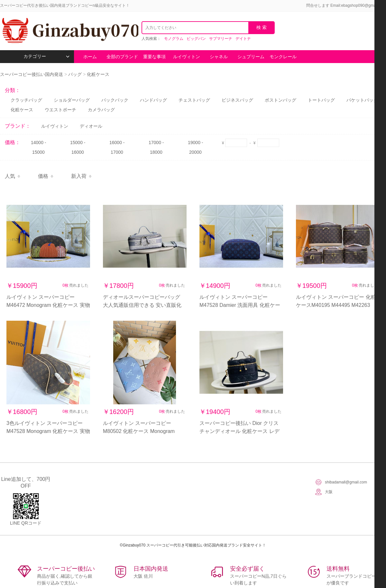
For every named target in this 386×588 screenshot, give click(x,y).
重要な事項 (154, 57)
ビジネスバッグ (237, 100)
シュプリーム (251, 57)
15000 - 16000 (78, 147)
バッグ (75, 74)
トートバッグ (321, 100)
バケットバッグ (362, 100)
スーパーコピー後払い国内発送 (32, 74)
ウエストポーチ (60, 110)
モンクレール (283, 57)
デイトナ (243, 39)
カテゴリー (46, 56)
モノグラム (174, 39)
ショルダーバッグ (72, 100)
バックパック (115, 100)
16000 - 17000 (117, 147)
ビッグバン (196, 39)
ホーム (90, 57)
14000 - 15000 (38, 147)
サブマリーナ (221, 39)
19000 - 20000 (195, 147)
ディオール (91, 126)
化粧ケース (98, 74)
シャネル (219, 57)
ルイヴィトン (187, 57)
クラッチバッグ (26, 100)
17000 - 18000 (156, 147)
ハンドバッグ (153, 100)
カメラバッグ (101, 110)
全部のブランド (122, 57)
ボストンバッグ (280, 100)
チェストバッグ (194, 100)
